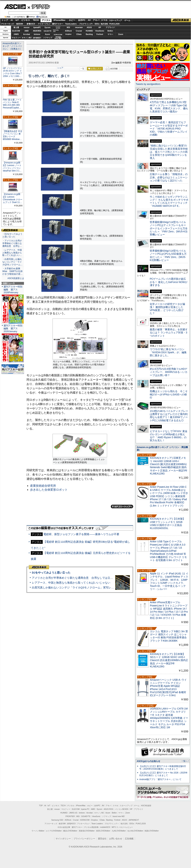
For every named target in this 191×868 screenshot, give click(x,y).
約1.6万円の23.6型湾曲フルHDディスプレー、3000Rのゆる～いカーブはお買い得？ (169, 372)
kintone (37, 34)
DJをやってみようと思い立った (51, 573)
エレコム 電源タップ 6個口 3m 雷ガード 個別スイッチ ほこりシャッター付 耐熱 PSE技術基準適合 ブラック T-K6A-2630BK (169, 636)
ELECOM (16, 31)
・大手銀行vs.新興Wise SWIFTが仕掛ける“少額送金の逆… (12, 271)
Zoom (121, 34)
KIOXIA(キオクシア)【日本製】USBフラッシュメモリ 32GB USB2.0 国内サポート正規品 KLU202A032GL (168, 523)
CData (79, 34)
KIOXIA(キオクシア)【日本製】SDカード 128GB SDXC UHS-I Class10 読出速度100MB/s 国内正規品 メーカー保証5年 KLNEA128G (169, 660)
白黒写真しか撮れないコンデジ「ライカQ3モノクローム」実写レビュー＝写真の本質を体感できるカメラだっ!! (99, 587)
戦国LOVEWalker (152, 831)
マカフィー (16, 38)
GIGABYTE (47, 31)
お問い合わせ (116, 839)
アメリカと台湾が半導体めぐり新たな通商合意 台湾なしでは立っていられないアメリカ (86, 578)
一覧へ (184, 761)
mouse (26, 27)
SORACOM (85, 820)
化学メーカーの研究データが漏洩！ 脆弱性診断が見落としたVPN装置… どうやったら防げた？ (167, 309)
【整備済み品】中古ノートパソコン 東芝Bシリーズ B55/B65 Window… (13, 135)
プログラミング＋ (112, 824)
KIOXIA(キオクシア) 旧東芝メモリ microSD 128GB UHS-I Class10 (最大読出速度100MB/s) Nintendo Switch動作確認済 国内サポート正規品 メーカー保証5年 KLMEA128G (169, 466)
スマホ (104, 20)
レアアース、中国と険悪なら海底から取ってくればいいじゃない (71, 583)
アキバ (96, 20)
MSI (68, 27)
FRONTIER (79, 28)
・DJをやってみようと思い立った (12, 235)
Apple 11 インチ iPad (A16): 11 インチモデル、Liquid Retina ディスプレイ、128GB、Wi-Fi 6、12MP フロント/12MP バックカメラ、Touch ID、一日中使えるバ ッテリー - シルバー (169, 581)
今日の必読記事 (64, 827)
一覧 (82, 69)
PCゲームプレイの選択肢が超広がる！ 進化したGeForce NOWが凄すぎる (169, 282)
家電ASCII (31, 24)
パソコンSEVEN (58, 27)
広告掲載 (129, 839)
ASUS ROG (37, 31)
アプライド (110, 27)
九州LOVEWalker (119, 831)
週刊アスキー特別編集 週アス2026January (13, 328)
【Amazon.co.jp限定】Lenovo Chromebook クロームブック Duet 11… (13, 198)
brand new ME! (119, 816)
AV (89, 20)
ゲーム (127, 20)
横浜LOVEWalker (70, 831)
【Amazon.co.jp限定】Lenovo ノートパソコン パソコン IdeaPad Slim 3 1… (12, 167)
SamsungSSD (56, 31)
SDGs (97, 24)
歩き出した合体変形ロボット (49, 490)
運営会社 (102, 839)
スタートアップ (115, 20)
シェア (60, 68)
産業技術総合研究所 (43, 486)
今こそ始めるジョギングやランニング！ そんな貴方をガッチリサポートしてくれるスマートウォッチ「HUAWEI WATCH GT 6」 (169, 201)
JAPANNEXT (37, 38)
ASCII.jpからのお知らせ (148, 761)
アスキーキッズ (7, 24)
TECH (36, 20)
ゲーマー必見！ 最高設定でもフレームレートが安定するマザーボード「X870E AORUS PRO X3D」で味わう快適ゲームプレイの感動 (169, 129)
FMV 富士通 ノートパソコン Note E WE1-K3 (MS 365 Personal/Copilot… (12, 104)
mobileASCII (105, 827)
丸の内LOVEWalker (135, 831)
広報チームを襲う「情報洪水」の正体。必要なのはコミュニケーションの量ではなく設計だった (169, 177)
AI (12, 20)
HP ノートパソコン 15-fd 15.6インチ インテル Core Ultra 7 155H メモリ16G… (12, 72)
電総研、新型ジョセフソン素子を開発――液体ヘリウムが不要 (81, 534)
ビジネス (26, 20)
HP (100, 27)
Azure (48, 34)
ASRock (68, 31)
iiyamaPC (37, 27)
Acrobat (27, 34)
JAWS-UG (73, 813)
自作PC (82, 20)
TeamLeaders (71, 24)
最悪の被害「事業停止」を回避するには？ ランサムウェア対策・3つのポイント (169, 333)
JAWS (16, 34)
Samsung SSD (57, 820)
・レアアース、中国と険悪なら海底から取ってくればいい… (12, 253)
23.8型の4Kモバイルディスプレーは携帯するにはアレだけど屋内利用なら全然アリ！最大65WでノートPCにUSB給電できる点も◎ (169, 416)
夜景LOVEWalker (103, 831)
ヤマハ (110, 34)
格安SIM (20, 24)
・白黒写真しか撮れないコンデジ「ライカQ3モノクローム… (12, 262)
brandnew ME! (58, 38)
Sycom (47, 27)
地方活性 (104, 24)
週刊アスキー (57, 24)
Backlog (89, 34)
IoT (17, 20)
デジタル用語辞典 (91, 827)
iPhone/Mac (60, 20)
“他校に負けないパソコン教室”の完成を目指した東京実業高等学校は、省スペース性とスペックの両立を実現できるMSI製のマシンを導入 (169, 152)
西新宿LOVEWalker (87, 831)
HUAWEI (89, 31)
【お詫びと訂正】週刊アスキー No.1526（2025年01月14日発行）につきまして (163, 774)
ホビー (72, 20)
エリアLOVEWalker (54, 831)
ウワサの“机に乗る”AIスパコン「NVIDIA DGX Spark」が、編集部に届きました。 (168, 352)
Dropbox (68, 34)
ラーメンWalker (38, 831)
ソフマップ (48, 38)
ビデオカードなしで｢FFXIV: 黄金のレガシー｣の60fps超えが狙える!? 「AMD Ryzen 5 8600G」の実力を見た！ (169, 436)
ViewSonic (100, 31)
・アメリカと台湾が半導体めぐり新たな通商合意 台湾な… (12, 243)
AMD (27, 31)
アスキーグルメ (44, 24)
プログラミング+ (86, 24)
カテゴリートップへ (122, 506)
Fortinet (100, 34)
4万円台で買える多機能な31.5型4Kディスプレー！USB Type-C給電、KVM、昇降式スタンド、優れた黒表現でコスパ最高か (169, 107)
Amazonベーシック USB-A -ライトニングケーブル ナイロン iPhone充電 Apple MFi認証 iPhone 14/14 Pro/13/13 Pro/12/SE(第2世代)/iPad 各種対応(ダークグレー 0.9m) (168, 688)
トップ (5, 20)
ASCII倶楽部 (181, 20)
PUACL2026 (115, 24)
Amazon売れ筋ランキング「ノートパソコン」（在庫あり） (12, 46)
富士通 (16, 27)
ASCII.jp (15, 7)
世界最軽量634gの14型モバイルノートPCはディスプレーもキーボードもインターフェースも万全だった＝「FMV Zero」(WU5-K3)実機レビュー (169, 228)
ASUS (89, 27)
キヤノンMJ (27, 38)
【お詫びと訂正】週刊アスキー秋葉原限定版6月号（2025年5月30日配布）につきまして (163, 768)
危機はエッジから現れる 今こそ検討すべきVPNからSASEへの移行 (169, 394)
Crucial (79, 31)
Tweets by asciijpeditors (148, 84)
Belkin (110, 31)
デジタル (39, 6)
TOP (41, 806)
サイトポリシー (63, 839)
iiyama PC (85, 809)
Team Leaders (97, 824)
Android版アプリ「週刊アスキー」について (160, 779)
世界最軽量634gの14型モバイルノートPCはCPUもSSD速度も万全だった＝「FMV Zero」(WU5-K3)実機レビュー (168, 255)
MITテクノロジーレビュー (122, 827)
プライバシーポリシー (84, 839)
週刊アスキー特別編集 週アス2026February (13, 290)
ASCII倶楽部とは (16, 278)
